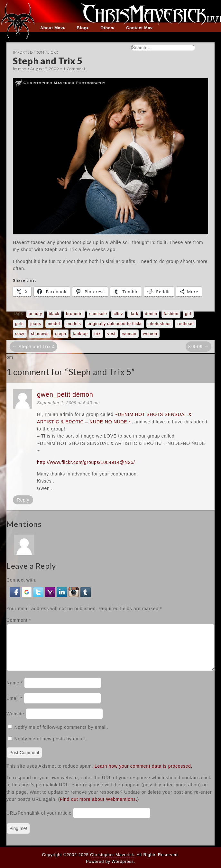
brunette (74, 314)
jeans (36, 324)
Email (14, 706)
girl (188, 314)
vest (111, 334)
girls (19, 324)
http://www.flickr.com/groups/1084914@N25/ (86, 462)
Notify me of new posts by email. (51, 746)
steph (61, 334)
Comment (19, 620)
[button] (16, 592)
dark (134, 314)
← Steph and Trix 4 (33, 347)
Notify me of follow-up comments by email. (61, 735)
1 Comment (74, 69)
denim (151, 314)
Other (106, 28)
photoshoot (160, 324)
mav (22, 69)
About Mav (52, 28)
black (54, 314)
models (74, 324)
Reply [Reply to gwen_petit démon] (23, 500)
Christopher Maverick (112, 855)
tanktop (80, 334)
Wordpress (123, 861)
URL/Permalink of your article (39, 821)
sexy (20, 334)
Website (15, 721)
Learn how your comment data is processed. (143, 774)
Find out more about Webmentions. (99, 807)
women (150, 334)
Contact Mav (139, 28)
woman (129, 334)
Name (15, 691)
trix (97, 334)
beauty (35, 314)
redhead (185, 324)
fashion (171, 314)
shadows (40, 334)
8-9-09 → (198, 347)
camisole (98, 314)
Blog (82, 28)
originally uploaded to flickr (115, 324)
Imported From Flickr (36, 52)
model (54, 324)
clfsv (118, 314)
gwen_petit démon (65, 394)
